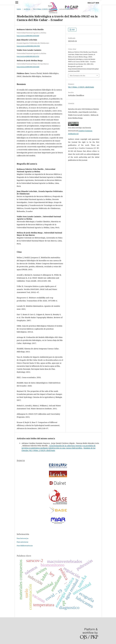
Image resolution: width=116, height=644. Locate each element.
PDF (73, 30)
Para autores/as (22, 542)
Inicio (19, 9)
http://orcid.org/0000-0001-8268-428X (28, 67)
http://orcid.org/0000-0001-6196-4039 (28, 36)
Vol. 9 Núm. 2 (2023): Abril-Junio (45, 9)
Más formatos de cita (77, 76)
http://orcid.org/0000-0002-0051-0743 (28, 56)
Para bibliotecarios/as (25, 546)
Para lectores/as (23, 538)
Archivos (27, 9)
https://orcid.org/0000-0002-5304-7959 (28, 46)
